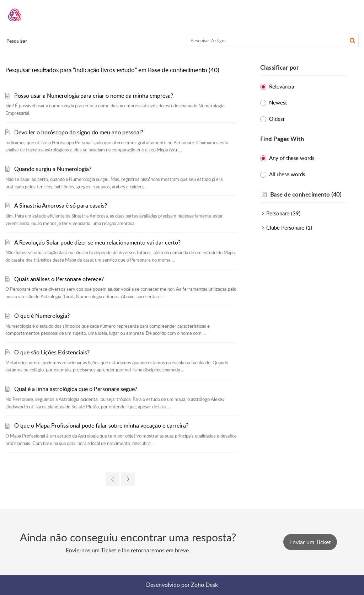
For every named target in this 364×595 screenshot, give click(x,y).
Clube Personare (285, 227)
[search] (273, 41)
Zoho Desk (204, 585)
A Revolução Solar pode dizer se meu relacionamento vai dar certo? (97, 242)
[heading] (308, 195)
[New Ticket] (310, 542)
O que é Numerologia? (42, 316)
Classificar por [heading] (280, 68)
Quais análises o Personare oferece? (59, 279)
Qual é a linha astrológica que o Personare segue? (76, 389)
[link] (113, 479)
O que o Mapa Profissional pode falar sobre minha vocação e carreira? (101, 425)
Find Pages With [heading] (282, 139)
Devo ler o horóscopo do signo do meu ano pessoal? (79, 132)
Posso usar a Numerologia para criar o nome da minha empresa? (94, 96)
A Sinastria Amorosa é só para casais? (61, 205)
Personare (278, 213)
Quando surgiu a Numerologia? (53, 169)
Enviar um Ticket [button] (310, 542)
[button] (352, 41)
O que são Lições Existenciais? (52, 352)
